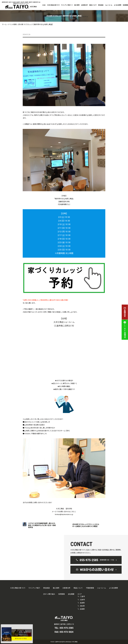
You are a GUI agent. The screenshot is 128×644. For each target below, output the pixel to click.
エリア (84, 17)
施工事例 (77, 5)
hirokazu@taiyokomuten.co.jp (64, 514)
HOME (44, 5)
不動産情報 (90, 588)
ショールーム (109, 5)
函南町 (82, 609)
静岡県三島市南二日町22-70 (64, 624)
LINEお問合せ (125, 330)
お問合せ (125, 312)
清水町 (82, 606)
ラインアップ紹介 (66, 5)
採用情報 (125, 5)
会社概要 (71, 594)
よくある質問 (118, 5)
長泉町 (82, 603)
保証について (93, 5)
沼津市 (82, 600)
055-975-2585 (66, 628)
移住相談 (101, 5)
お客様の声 (84, 5)
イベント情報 (12, 24)
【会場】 (64, 319)
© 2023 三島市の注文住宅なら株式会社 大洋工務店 (64, 642)
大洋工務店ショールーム (64, 322)
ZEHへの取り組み (49, 594)
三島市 (82, 597)
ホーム (4, 24)
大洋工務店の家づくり (53, 5)
